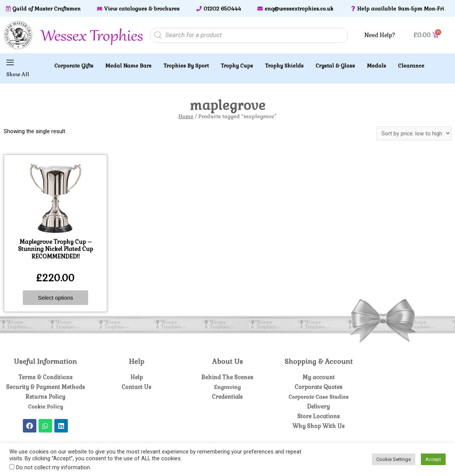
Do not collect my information (53, 467)
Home (186, 116)
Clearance (411, 66)
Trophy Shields (284, 66)
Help (137, 377)
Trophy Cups (237, 66)
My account (318, 377)
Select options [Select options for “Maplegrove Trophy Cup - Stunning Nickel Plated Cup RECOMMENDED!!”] (55, 298)
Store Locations (318, 416)
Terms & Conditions (46, 377)
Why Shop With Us (319, 426)
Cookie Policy (45, 406)
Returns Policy (45, 397)
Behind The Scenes (227, 377)
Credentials (227, 397)
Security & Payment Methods (45, 387)
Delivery (318, 406)
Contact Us (137, 387)
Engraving (227, 387)
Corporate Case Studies (319, 397)
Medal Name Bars (128, 66)
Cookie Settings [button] (394, 459)
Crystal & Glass (335, 66)
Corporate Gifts (74, 66)
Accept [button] (433, 459)
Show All (18, 74)
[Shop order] (414, 133)
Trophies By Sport (186, 66)
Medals (376, 66)
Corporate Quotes (318, 387)
